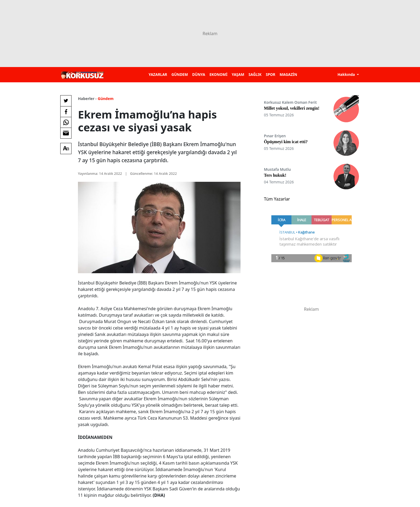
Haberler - (87, 99)
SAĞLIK (255, 74)
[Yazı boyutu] (66, 149)
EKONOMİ (218, 74)
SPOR (271, 74)
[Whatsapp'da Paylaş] (66, 122)
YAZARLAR (158, 74)
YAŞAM (238, 74)
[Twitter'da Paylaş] (66, 101)
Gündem (106, 99)
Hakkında (347, 74)
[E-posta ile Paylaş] (66, 133)
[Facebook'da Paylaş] (66, 112)
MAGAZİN (288, 74)
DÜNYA (199, 74)
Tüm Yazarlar (277, 199)
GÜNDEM (180, 74)
